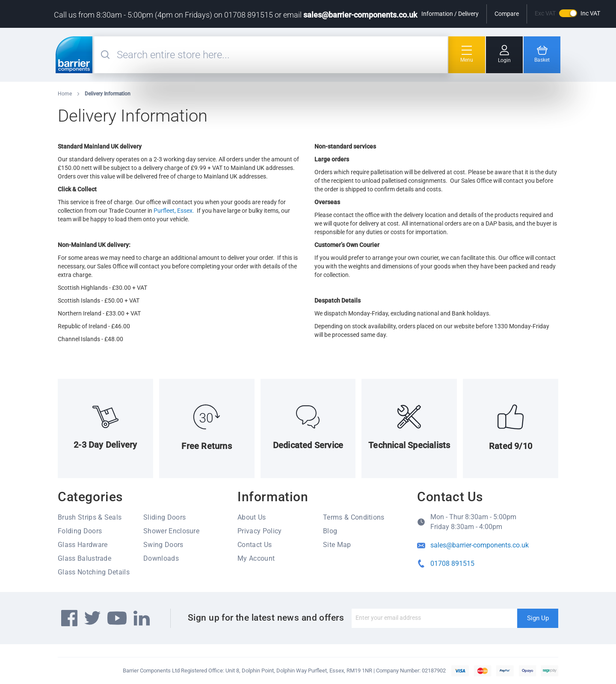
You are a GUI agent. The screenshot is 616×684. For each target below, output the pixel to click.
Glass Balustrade (84, 558)
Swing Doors (163, 545)
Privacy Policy (259, 531)
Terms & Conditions (354, 517)
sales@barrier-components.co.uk (360, 15)
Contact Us (255, 545)
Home (65, 94)
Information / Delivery (450, 14)
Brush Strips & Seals (90, 517)
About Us (252, 517)
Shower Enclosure (171, 531)
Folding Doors (80, 531)
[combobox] (281, 55)
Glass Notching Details (94, 572)
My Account (256, 558)
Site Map (337, 545)
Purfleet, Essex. (174, 211)
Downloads (161, 558)
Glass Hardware (83, 545)
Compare (507, 14)
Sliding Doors (164, 517)
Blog (330, 531)
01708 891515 (452, 564)
